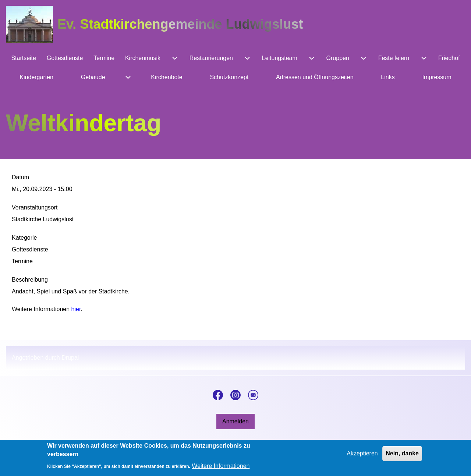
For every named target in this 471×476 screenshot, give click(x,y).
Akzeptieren (362, 456)
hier (76, 309)
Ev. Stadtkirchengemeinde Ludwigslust (180, 24)
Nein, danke (402, 456)
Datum (20, 177)
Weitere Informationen (221, 469)
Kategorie (24, 238)
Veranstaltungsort (35, 207)
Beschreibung (30, 280)
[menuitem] (24, 58)
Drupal (70, 358)
